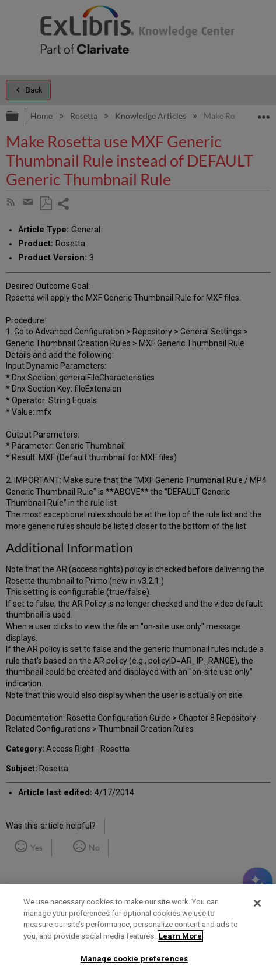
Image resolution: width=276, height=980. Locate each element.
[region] (138, 932)
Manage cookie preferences (134, 959)
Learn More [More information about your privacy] (180, 936)
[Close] (257, 903)
